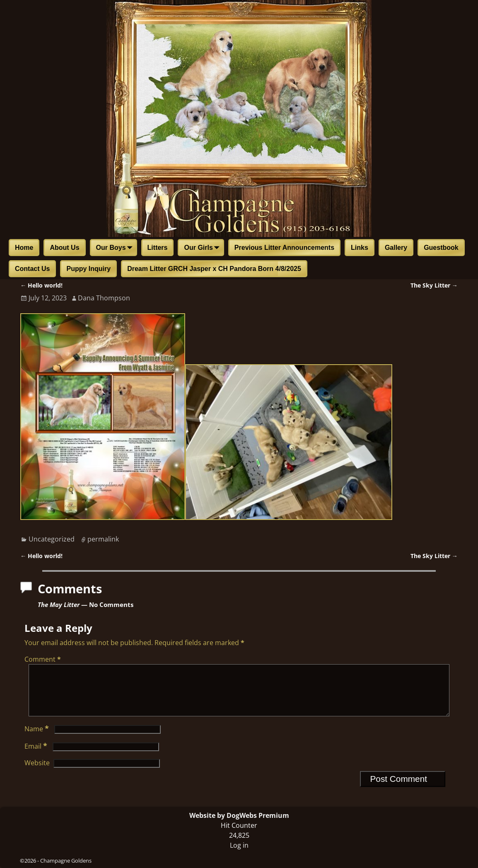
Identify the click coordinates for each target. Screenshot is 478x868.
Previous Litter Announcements (284, 248)
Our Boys (116, 248)
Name (37, 739)
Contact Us (32, 269)
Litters (158, 248)
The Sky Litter (434, 285)
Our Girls (203, 248)
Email (37, 756)
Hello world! (41, 285)
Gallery (396, 248)
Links (360, 248)
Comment (43, 659)
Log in (239, 845)
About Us (64, 248)
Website (37, 773)
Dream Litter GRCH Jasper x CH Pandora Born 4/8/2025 (214, 269)
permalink (103, 539)
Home (24, 248)
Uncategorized (52, 539)
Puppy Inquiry (88, 269)
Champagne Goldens (66, 861)
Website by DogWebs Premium (239, 815)
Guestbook (441, 248)
